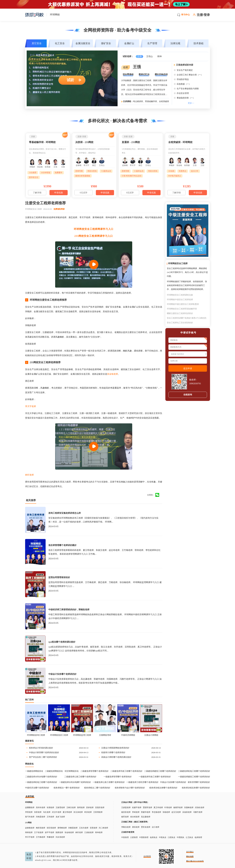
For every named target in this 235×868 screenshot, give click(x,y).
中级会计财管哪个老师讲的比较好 (44, 752)
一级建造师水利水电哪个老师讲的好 (75, 782)
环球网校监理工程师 (82, 735)
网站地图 (190, 856)
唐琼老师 (136, 827)
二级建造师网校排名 (54, 771)
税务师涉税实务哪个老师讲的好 (196, 788)
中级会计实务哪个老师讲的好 (62, 674)
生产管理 (152, 43)
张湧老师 (50, 807)
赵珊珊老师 (30, 807)
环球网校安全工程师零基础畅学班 (182, 309)
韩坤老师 (99, 832)
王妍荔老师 (126, 807)
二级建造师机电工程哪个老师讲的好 (194, 771)
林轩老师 (29, 475)
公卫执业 (189, 837)
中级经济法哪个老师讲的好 (37, 788)
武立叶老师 (57, 812)
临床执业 (154, 837)
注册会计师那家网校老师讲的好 (115, 748)
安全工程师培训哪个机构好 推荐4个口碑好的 (187, 318)
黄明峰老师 (62, 828)
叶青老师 (168, 807)
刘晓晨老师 (73, 828)
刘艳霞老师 (41, 817)
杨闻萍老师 (178, 807)
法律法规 (175, 43)
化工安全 (60, 43)
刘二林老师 (103, 828)
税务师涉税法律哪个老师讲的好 (163, 788)
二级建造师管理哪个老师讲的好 (94, 771)
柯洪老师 (88, 812)
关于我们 (190, 852)
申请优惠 (59, 193)
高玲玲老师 (41, 807)
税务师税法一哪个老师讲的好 (67, 788)
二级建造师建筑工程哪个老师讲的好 (160, 771)
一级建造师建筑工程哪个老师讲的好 (194, 777)
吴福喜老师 (187, 812)
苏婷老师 (90, 807)
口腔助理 (134, 837)
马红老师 (47, 812)
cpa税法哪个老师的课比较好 (62, 642)
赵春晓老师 (30, 828)
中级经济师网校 (128, 735)
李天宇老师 (31, 406)
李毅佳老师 (126, 827)
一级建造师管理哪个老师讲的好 (118, 777)
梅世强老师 (41, 828)
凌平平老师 (49, 832)
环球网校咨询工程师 (36, 735)
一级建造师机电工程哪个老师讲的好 (41, 782)
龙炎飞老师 (60, 817)
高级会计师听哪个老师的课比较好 (116, 757)
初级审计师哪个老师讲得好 (113, 752)
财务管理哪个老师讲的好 (199, 782)
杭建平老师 (137, 807)
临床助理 (198, 837)
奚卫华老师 (158, 807)
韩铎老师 (29, 832)
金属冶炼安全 (83, 43)
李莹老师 (29, 812)
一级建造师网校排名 (34, 771)
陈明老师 (81, 807)
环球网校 (29, 802)
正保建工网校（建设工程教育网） (135, 822)
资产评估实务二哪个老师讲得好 (43, 757)
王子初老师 (39, 832)
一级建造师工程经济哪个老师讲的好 (142, 782)
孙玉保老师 (78, 812)
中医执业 (163, 837)
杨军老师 (125, 817)
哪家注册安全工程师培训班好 (180, 313)
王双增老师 (98, 812)
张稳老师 (166, 812)
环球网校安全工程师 (33, 209)
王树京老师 (71, 807)
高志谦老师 (146, 817)
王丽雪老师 (60, 807)
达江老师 (155, 827)
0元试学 (84, 193)
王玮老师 (50, 817)
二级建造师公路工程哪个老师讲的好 (80, 777)
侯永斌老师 (135, 817)
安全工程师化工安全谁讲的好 (180, 323)
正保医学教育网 (128, 832)
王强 (139, 56)
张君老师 (38, 812)
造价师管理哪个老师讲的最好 (62, 545)
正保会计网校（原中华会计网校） (135, 802)
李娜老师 (50, 837)
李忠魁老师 (156, 812)
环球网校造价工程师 (59, 735)
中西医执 (180, 837)
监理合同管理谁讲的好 (59, 577)
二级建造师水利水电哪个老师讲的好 (41, 777)
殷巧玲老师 (30, 817)
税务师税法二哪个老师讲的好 (97, 788)
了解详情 (37, 193)
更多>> (191, 103)
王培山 (149, 56)
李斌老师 (136, 812)
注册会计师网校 (151, 735)
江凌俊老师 (89, 832)
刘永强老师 (60, 837)
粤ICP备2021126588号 (195, 861)
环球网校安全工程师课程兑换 (180, 295)
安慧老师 (94, 828)
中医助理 (125, 837)
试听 (70, 80)
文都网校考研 (105, 735)
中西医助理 (144, 837)
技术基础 (198, 43)
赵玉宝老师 (176, 812)
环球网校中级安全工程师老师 (180, 300)
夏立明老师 (67, 812)
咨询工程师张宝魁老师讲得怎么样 (65, 513)
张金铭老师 (112, 374)
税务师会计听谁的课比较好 (41, 748)
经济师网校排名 (72, 771)
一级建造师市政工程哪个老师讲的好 (155, 777)
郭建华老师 (146, 812)
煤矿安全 (106, 43)
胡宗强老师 (51, 828)
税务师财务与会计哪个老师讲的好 (130, 788)
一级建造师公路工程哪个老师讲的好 (109, 782)
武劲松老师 (200, 807)
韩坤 (159, 56)
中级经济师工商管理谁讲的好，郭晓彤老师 (69, 610)
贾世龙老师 (146, 827)
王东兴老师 (84, 828)
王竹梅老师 (41, 837)
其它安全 (37, 43)
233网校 (28, 823)
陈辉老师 (59, 832)
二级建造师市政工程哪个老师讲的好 (126, 771)
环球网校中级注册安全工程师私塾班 (183, 304)
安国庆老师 (100, 807)
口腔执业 (172, 837)
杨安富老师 (126, 812)
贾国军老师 (147, 807)
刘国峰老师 (189, 807)
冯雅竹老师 (198, 812)
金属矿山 (129, 43)
